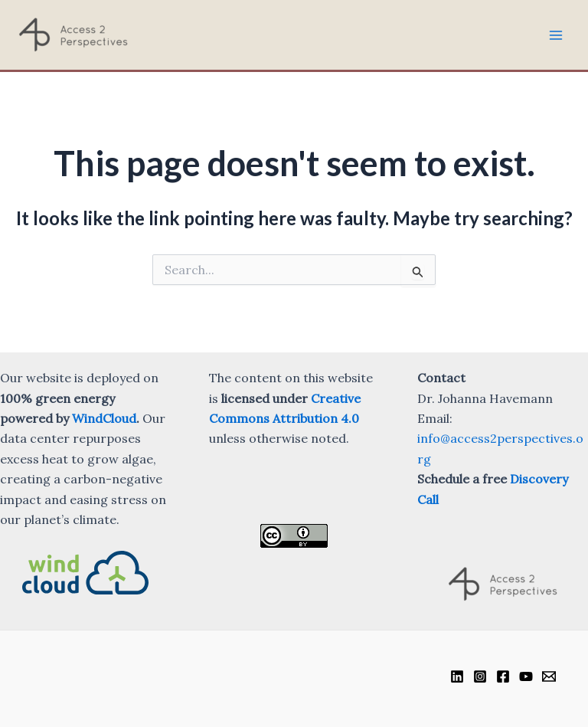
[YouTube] (526, 676)
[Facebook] (503, 676)
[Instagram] (480, 676)
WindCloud (104, 418)
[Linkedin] (457, 676)
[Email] (549, 676)
